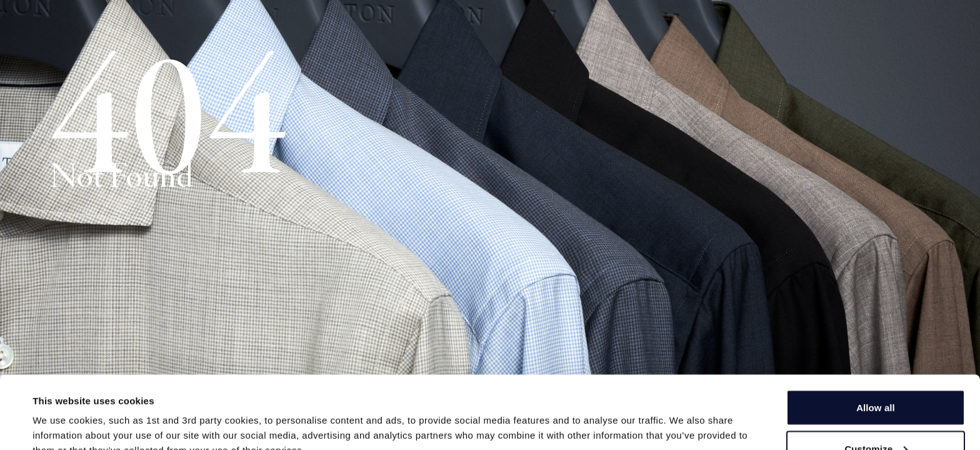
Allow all (876, 395)
